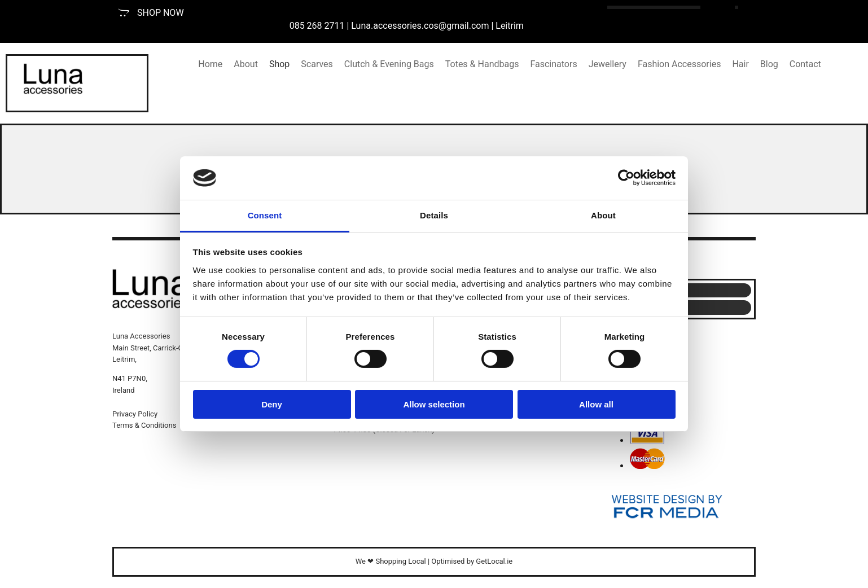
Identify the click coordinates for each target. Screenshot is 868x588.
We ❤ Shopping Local (391, 561)
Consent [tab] (265, 215)
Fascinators (553, 64)
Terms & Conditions (144, 425)
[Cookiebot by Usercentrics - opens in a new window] (626, 178)
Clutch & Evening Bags (389, 64)
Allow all (596, 404)
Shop (279, 64)
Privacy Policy (135, 414)
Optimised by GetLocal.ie (472, 561)
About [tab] (603, 215)
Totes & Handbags (482, 64)
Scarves (317, 64)
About (246, 64)
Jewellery (608, 64)
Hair (740, 64)
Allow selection (434, 404)
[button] (151, 13)
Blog (769, 64)
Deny (272, 404)
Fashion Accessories (680, 64)
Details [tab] (434, 215)
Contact (805, 64)
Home (210, 64)
